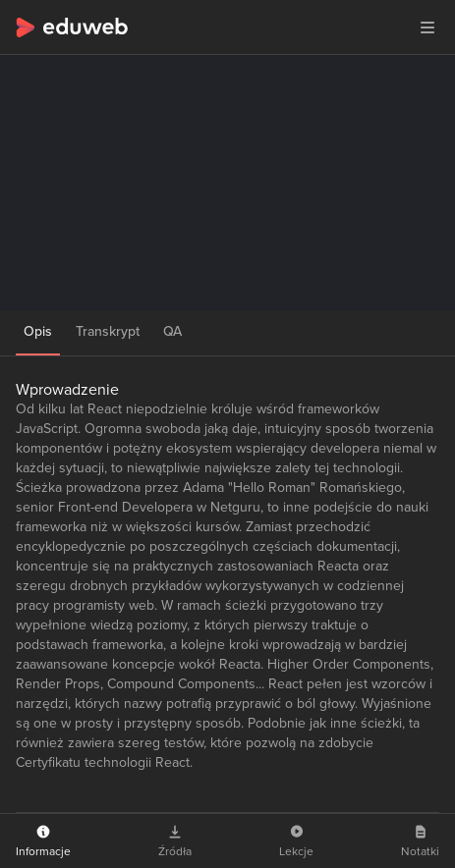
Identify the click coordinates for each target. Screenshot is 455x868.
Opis (38, 331)
